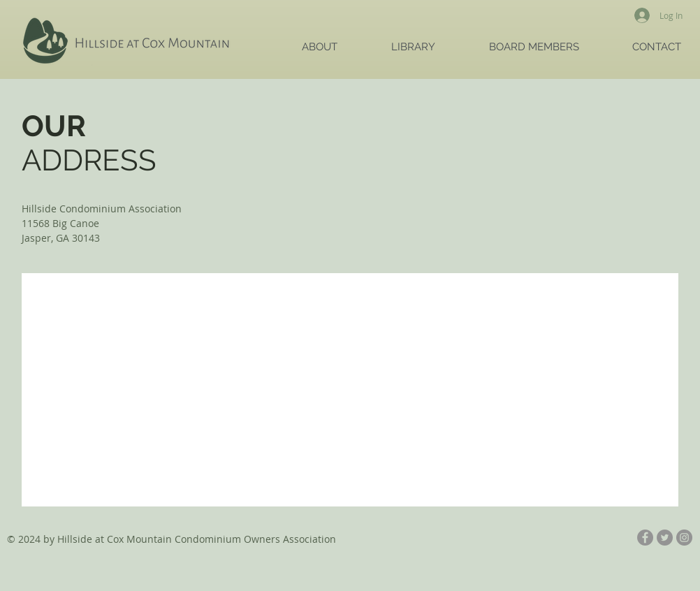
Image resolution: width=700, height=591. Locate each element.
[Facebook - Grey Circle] (645, 538)
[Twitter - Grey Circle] (665, 538)
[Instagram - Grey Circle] (684, 538)
